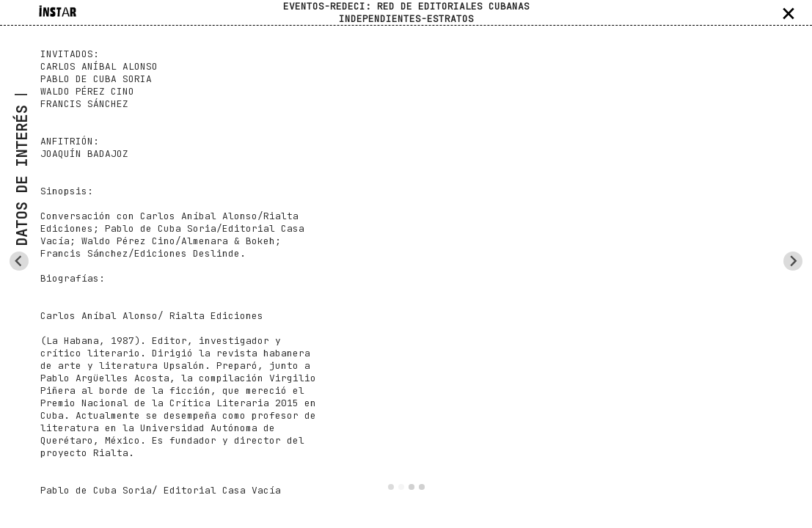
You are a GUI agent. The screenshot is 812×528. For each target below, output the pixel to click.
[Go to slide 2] (401, 487)
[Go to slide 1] (391, 487)
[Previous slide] (19, 261)
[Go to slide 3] (412, 487)
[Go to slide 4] (422, 487)
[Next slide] (793, 261)
